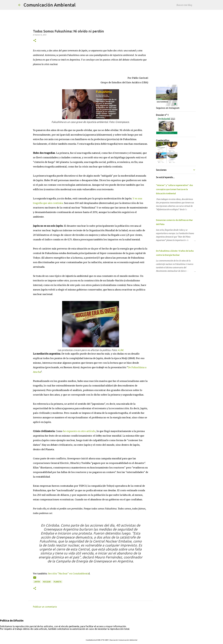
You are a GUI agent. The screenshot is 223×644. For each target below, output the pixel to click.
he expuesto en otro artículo (79, 431)
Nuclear (47, 582)
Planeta (58, 582)
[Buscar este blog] (190, 5)
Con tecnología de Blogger (111, 634)
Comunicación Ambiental (49, 5)
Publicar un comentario (45, 607)
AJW (120, 350)
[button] (35, 41)
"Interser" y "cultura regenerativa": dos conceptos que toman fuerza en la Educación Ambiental (174, 189)
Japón (37, 582)
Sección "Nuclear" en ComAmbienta (68, 574)
